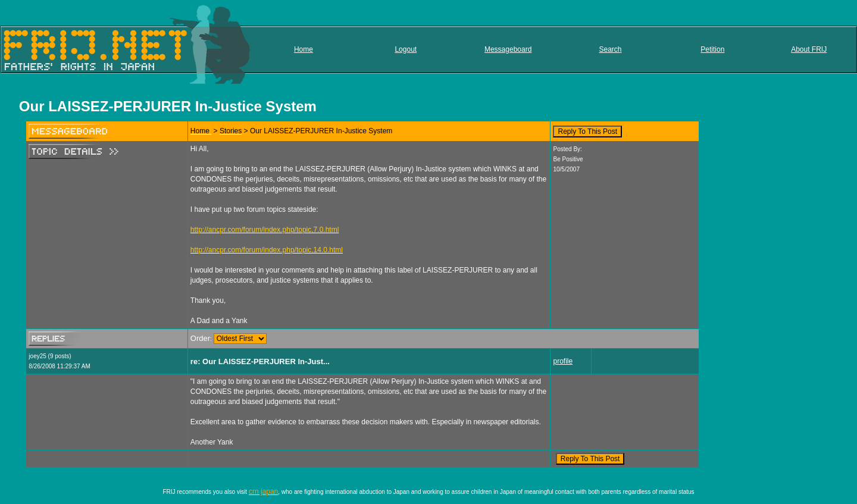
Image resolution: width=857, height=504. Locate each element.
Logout (406, 49)
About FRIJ (809, 49)
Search (610, 49)
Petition (712, 49)
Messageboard (508, 49)
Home (304, 49)
